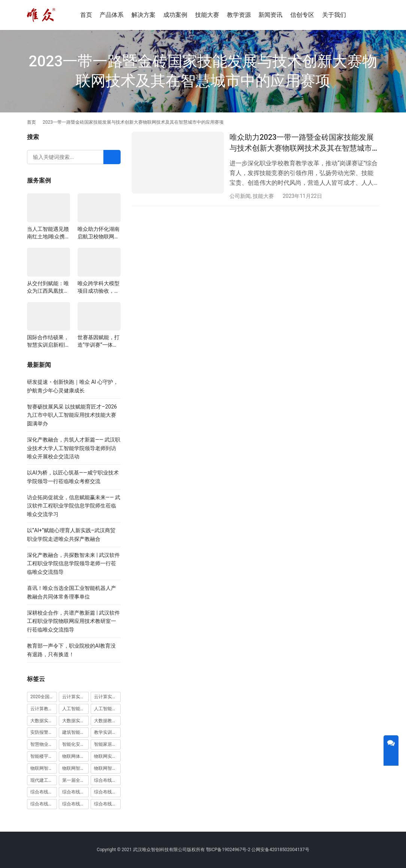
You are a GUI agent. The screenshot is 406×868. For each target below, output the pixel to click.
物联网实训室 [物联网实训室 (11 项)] (107, 756)
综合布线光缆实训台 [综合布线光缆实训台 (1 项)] (107, 780)
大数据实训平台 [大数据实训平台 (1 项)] (75, 721)
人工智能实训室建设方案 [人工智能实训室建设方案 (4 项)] (75, 709)
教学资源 (239, 15)
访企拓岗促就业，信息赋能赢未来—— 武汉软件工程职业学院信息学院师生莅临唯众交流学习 (74, 506)
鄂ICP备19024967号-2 (228, 850)
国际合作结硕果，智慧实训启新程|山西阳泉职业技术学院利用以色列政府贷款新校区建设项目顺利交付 (48, 341)
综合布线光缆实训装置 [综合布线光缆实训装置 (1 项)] (44, 792)
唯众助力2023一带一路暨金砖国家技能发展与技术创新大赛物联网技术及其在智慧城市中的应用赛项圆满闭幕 (302, 143)
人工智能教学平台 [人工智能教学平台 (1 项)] (107, 709)
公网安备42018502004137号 (280, 850)
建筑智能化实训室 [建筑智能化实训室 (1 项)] (75, 732)
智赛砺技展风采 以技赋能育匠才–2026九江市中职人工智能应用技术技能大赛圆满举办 (72, 415)
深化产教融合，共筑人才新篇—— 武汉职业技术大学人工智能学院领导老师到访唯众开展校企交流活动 (74, 448)
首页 (86, 15)
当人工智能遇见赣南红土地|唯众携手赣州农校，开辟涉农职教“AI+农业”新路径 (49, 233)
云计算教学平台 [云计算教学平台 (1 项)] (44, 709)
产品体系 (112, 15)
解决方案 (143, 15)
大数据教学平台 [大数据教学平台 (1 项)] (107, 721)
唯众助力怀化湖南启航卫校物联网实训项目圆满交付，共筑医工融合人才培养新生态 (99, 233)
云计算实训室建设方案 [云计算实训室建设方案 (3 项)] (75, 697)
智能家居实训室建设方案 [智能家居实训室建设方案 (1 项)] (107, 744)
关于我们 (334, 15)
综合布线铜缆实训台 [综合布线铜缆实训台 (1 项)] (75, 804)
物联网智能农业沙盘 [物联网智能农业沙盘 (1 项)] (44, 768)
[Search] (112, 157)
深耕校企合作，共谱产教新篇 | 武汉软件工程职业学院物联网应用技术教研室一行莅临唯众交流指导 (73, 621)
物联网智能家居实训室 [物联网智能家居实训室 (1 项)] (75, 768)
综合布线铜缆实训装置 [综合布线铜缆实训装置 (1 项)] (107, 804)
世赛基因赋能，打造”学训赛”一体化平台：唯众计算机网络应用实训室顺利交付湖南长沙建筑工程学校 (99, 341)
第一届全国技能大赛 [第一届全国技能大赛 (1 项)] (75, 780)
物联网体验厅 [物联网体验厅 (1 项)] (75, 756)
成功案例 (175, 15)
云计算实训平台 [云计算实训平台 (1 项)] (107, 697)
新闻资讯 (270, 15)
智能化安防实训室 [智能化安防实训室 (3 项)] (75, 744)
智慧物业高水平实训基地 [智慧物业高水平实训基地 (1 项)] (44, 744)
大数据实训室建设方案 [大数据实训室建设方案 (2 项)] (44, 721)
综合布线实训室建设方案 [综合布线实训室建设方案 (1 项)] (107, 792)
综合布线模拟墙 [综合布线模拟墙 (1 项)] (44, 804)
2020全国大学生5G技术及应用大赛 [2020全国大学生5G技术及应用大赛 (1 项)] (44, 697)
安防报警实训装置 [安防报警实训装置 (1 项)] (44, 732)
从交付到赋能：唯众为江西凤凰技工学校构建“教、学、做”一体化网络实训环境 (48, 287)
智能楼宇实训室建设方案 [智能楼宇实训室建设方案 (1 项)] (44, 756)
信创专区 (302, 15)
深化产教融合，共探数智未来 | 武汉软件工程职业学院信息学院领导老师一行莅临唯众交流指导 (73, 563)
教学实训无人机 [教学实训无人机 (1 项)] (107, 732)
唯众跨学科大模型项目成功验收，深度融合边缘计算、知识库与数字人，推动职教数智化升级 (99, 287)
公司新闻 (240, 196)
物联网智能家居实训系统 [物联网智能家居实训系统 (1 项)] (107, 768)
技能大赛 (207, 15)
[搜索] (368, 15)
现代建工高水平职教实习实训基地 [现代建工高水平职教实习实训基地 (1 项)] (44, 780)
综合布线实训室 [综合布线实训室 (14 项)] (75, 792)
